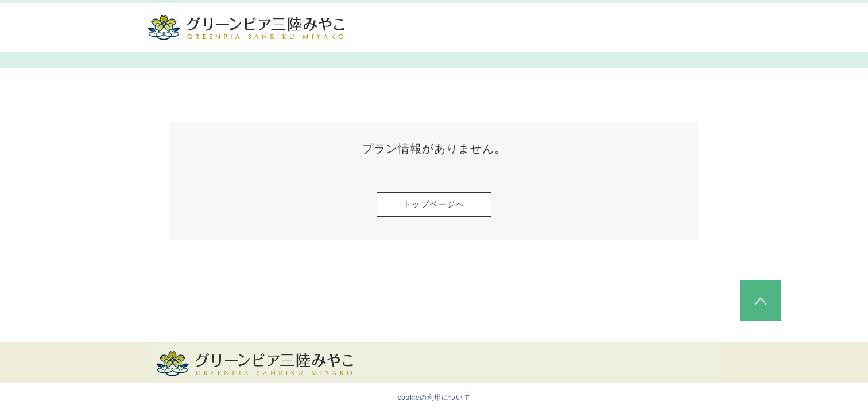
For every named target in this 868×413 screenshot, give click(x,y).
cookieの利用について (434, 398)
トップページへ (434, 204)
